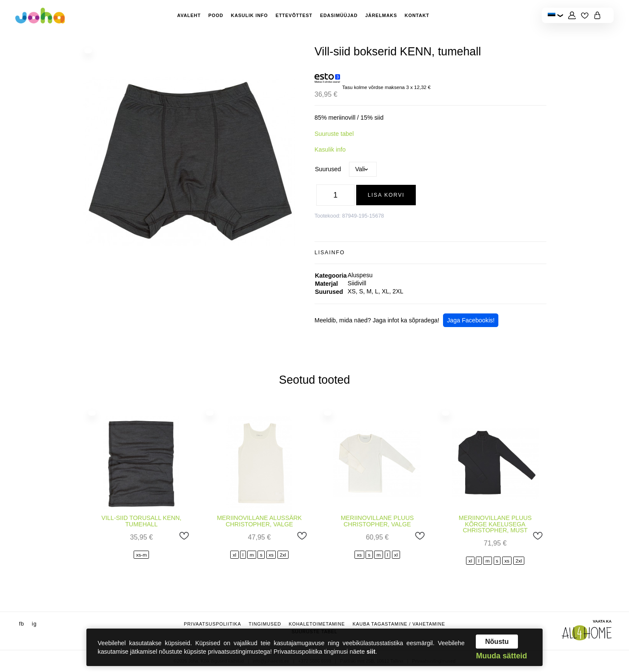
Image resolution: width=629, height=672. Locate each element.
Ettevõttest (294, 15)
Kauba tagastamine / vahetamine (399, 624)
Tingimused (265, 624)
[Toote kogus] (335, 195)
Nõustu (497, 641)
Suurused (328, 169)
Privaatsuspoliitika (213, 624)
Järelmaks (381, 15)
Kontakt (417, 15)
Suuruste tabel (334, 134)
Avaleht (189, 15)
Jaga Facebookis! (471, 320)
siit (371, 652)
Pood (216, 15)
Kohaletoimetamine (317, 624)
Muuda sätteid (501, 656)
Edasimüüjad (339, 15)
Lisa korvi (386, 195)
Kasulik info (250, 15)
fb (22, 624)
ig (34, 624)
